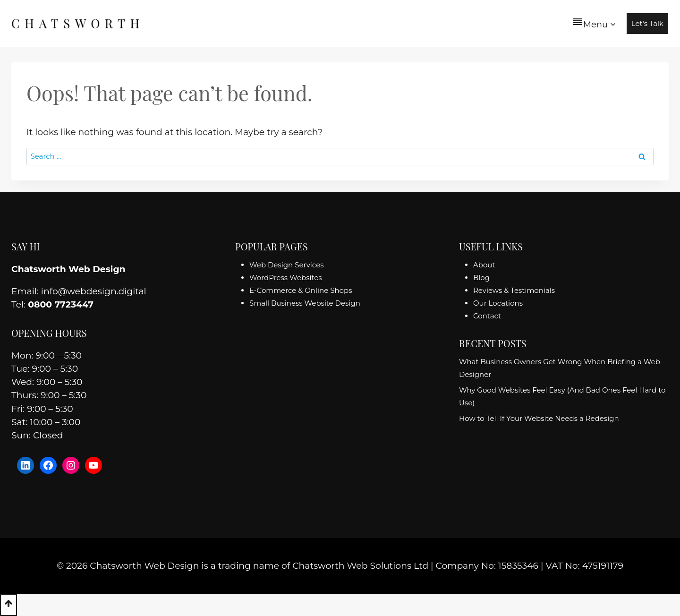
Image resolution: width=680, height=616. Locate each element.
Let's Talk (647, 23)
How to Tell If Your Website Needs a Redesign (539, 418)
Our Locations (498, 303)
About (484, 265)
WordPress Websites (286, 278)
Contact (487, 316)
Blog (481, 278)
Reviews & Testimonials (514, 290)
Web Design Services (287, 265)
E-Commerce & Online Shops (301, 290)
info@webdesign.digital (94, 291)
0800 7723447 (61, 304)
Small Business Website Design (305, 303)
